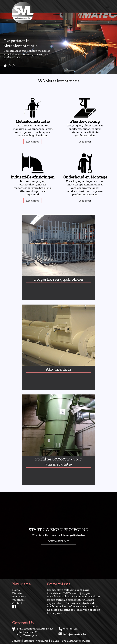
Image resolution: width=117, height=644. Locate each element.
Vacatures (18, 600)
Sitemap (29, 641)
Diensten (18, 593)
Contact (17, 603)
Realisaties (19, 596)
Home (16, 590)
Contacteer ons (58, 541)
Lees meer (33, 142)
